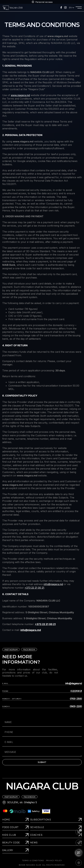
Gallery (8, 850)
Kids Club (9, 835)
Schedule (37, 827)
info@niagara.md (53, 584)
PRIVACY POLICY (54, 860)
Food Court (10, 827)
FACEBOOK (29, 649)
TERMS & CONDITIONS (33, 860)
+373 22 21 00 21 (34, 588)
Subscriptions (41, 819)
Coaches (36, 835)
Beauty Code (11, 842)
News (34, 842)
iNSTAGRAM (11, 649)
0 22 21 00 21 (76, 691)
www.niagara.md (20, 95)
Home (6, 819)
